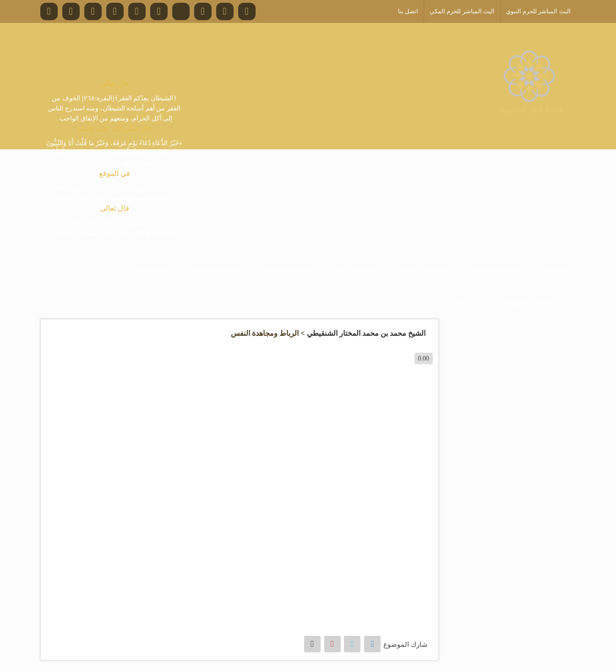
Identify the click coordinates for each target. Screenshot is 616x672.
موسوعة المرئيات (423, 270)
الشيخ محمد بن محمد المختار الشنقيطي (366, 333)
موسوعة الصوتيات (496, 270)
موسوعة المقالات (288, 270)
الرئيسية (555, 270)
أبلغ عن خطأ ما (465, 302)
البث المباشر (149, 270)
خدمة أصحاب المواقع (537, 302)
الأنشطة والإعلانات (215, 270)
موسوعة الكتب (355, 270)
